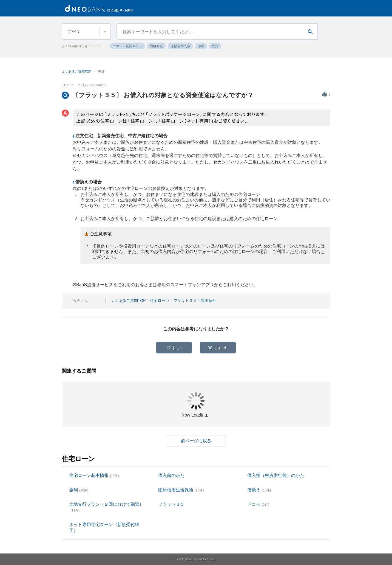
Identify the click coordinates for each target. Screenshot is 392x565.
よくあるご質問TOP (76, 72)
